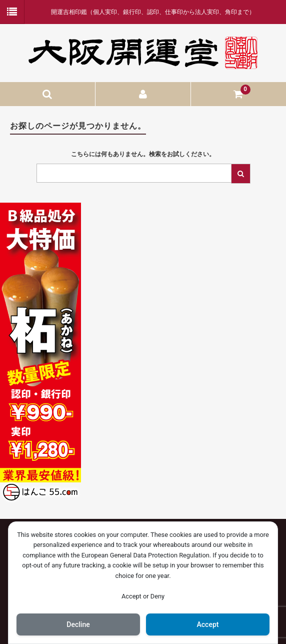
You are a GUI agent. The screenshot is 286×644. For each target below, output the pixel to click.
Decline (78, 624)
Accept (208, 624)
